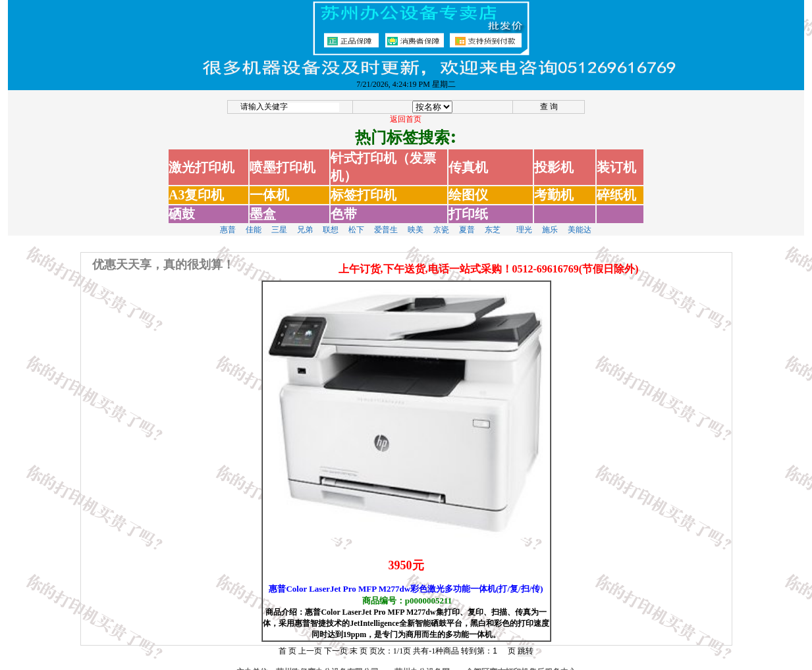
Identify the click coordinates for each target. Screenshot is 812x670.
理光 (524, 222)
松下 (356, 222)
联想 (331, 222)
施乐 (550, 222)
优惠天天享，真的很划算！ (163, 257)
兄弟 (305, 222)
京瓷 (441, 222)
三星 (279, 222)
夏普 (467, 222)
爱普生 (386, 222)
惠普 (228, 222)
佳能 (254, 222)
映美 (416, 222)
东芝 (493, 222)
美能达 (580, 222)
